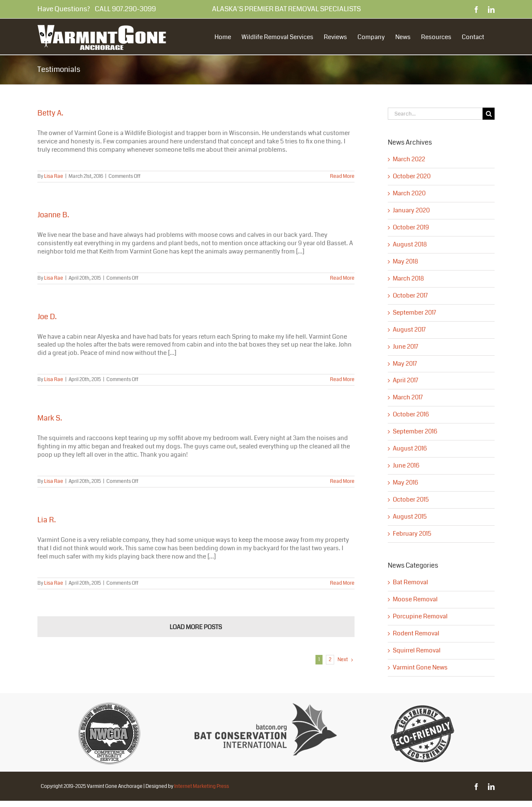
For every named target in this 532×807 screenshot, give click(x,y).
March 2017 (408, 397)
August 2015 (410, 517)
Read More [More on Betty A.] (342, 176)
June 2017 (405, 347)
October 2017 (410, 295)
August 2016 (410, 448)
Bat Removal (410, 583)
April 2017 (405, 380)
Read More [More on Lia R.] (342, 583)
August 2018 (410, 244)
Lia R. (47, 520)
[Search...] (435, 114)
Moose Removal (415, 600)
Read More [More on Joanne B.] (342, 278)
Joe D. (47, 317)
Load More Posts (196, 627)
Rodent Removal (416, 634)
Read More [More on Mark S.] (342, 481)
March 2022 (409, 159)
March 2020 (409, 193)
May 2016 (405, 482)
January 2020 (411, 210)
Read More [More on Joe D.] (342, 380)
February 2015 (412, 534)
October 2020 (412, 176)
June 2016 (406, 465)
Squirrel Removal (417, 651)
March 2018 (408, 278)
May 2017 (405, 364)
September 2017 (414, 312)
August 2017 (409, 330)
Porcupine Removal (420, 617)
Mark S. (50, 418)
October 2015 (411, 499)
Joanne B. (53, 215)
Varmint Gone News (420, 668)
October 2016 (411, 414)
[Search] (489, 114)
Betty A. (50, 113)
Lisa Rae (54, 176)
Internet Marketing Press (202, 786)
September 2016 (415, 431)
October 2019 (411, 227)
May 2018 (405, 261)
